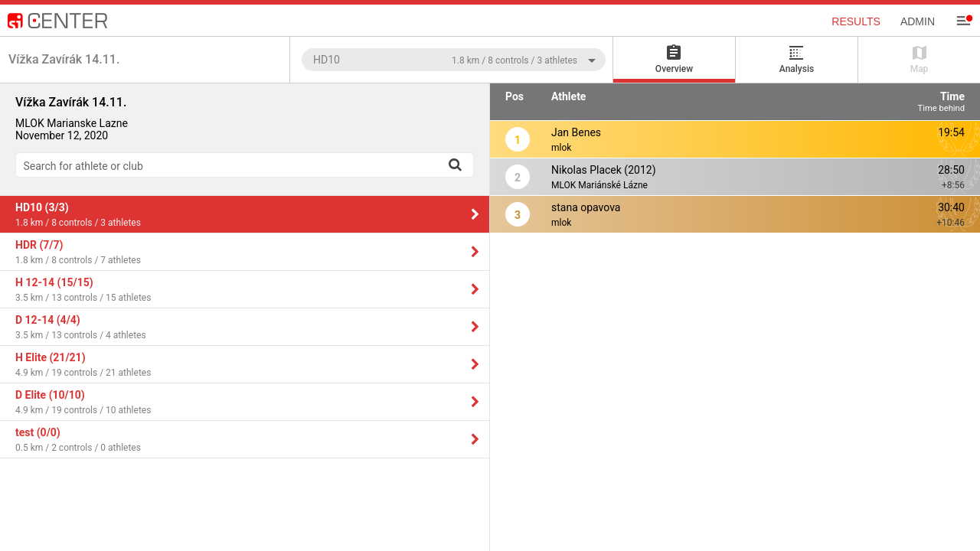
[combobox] (454, 59)
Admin (918, 21)
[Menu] (963, 21)
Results (856, 21)
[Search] (455, 165)
